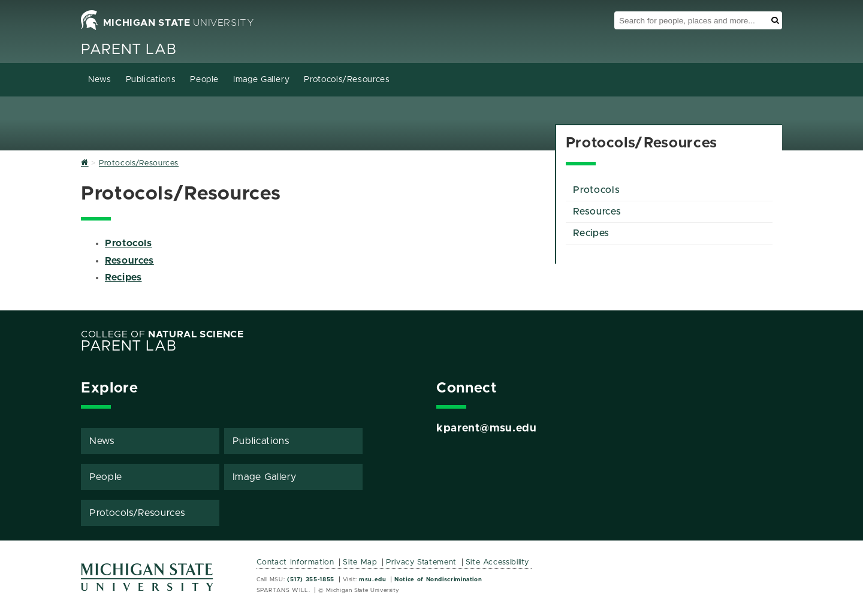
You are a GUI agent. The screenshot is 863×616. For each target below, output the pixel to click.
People (204, 80)
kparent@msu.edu (487, 428)
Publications (151, 80)
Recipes (123, 277)
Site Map (360, 562)
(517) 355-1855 (311, 579)
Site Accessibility (498, 562)
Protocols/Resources (347, 80)
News (100, 80)
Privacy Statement (421, 562)
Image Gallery (261, 80)
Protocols (129, 243)
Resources (129, 261)
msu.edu (372, 579)
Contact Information (295, 562)
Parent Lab (129, 50)
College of (162, 334)
